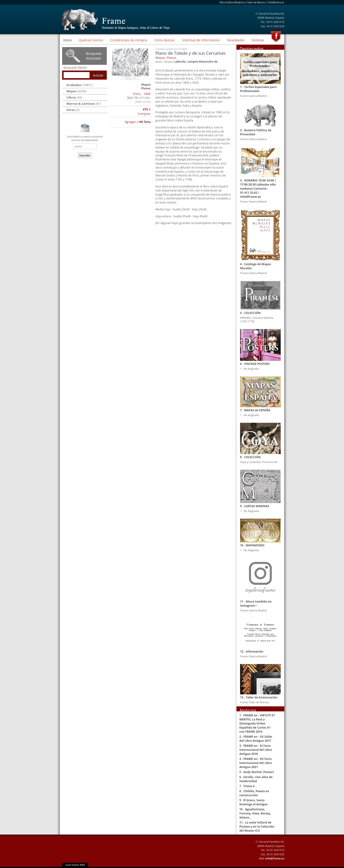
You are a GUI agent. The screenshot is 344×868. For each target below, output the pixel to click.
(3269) (76, 91)
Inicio (67, 40)
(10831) (80, 85)
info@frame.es (276, 2)
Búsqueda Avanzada (94, 56)
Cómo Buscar (164, 40)
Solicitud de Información (201, 40)
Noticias (258, 40)
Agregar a (138, 122)
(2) (73, 110)
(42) (74, 97)
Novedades (236, 40)
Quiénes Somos (91, 40)
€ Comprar (144, 111)
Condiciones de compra (129, 40)
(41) (84, 104)
